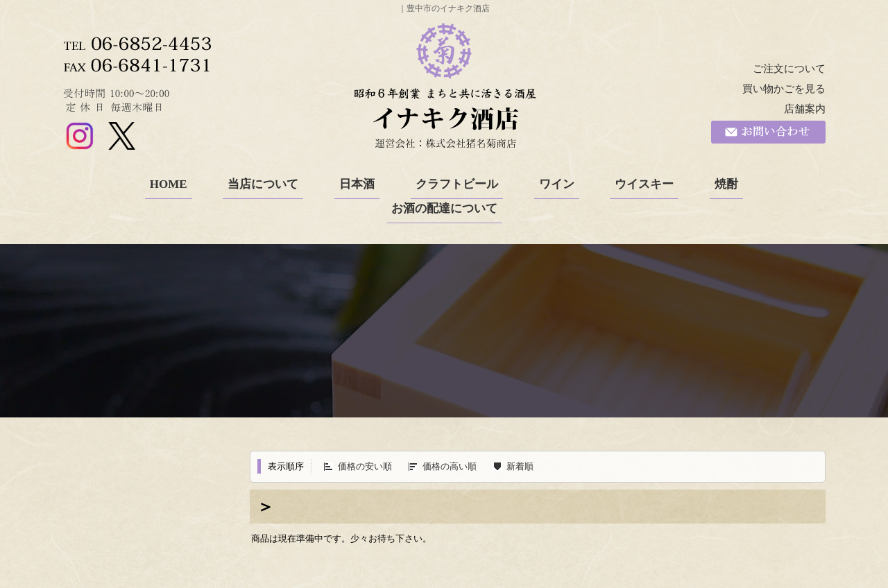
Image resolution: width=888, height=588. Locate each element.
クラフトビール (457, 184)
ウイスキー (644, 184)
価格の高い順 (450, 466)
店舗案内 (805, 109)
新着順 (520, 466)
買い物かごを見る (784, 89)
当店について (263, 184)
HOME (169, 184)
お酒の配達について (444, 208)
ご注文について (789, 69)
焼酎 (726, 184)
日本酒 (357, 184)
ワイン (557, 184)
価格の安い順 (365, 466)
